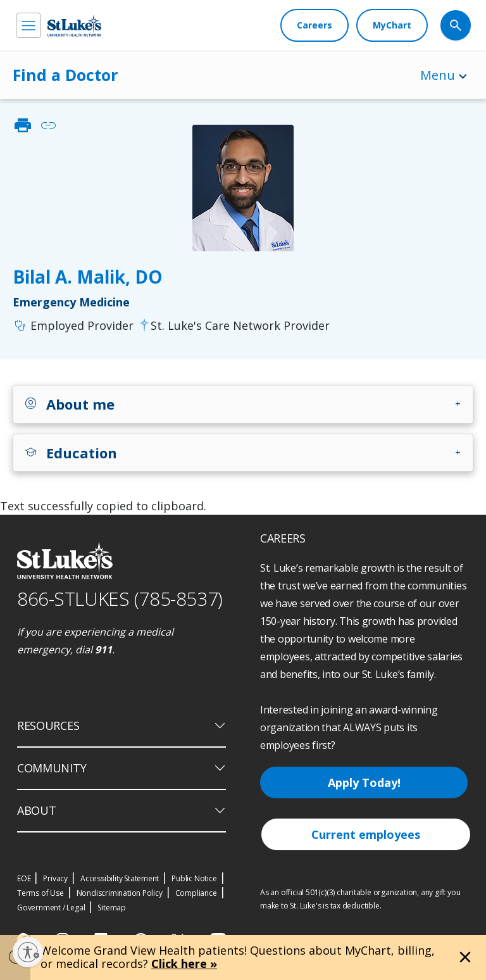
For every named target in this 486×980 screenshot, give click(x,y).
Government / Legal (51, 908)
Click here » (184, 964)
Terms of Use (40, 893)
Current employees (366, 834)
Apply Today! (364, 782)
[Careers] (315, 25)
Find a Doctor (65, 75)
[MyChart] (392, 25)
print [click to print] (23, 125)
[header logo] (74, 26)
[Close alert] (465, 957)
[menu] (28, 25)
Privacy (55, 878)
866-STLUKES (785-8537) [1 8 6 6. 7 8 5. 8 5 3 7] (120, 599)
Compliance (196, 893)
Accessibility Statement (120, 878)
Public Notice (194, 878)
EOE (24, 878)
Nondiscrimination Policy (120, 893)
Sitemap (112, 908)
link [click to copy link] (48, 125)
